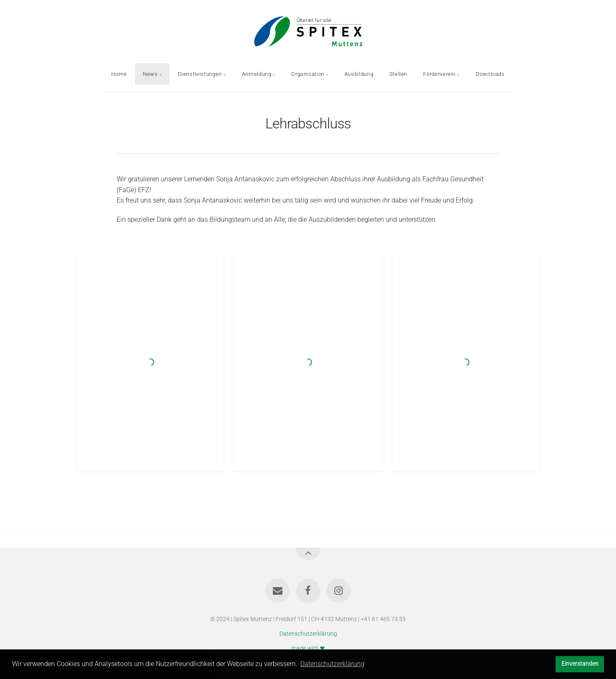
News (150, 74)
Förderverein (439, 74)
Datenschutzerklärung (308, 634)
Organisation (308, 74)
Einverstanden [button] (580, 664)
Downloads (490, 74)
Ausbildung (359, 74)
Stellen (398, 74)
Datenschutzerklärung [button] (332, 664)
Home (119, 74)
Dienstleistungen (200, 74)
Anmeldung (257, 74)
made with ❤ (308, 648)
